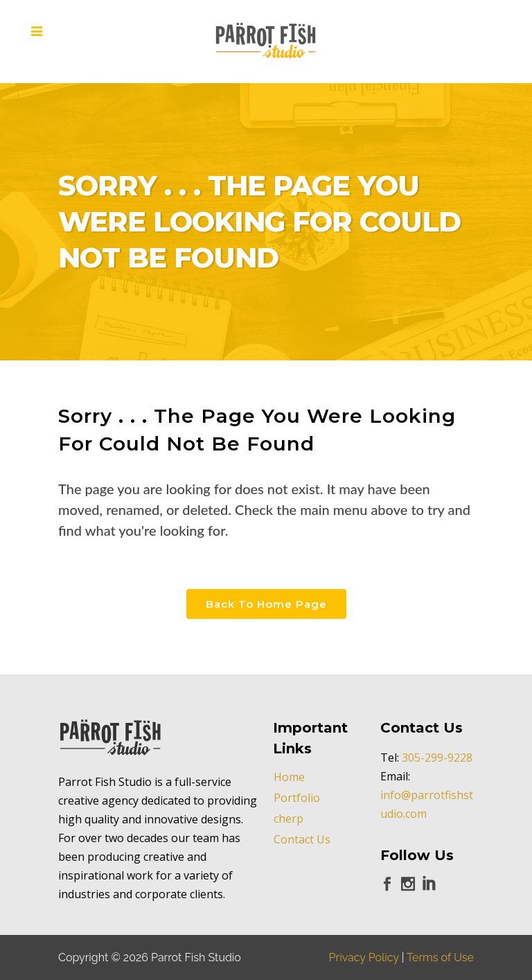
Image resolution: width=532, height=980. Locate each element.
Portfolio (297, 798)
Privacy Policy (364, 957)
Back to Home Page (266, 604)
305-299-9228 (437, 758)
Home (289, 777)
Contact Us (302, 839)
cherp (289, 819)
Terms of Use (440, 957)
